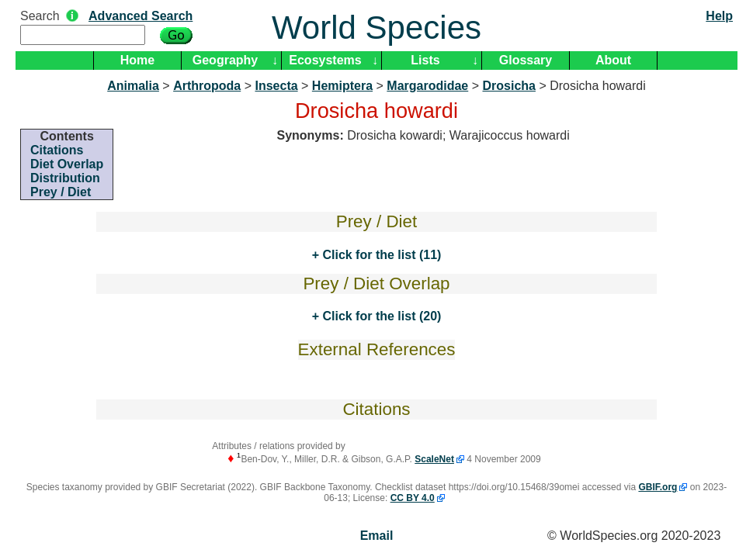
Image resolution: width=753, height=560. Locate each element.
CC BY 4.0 (413, 498)
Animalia (133, 86)
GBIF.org (658, 487)
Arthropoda (207, 86)
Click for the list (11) (380, 255)
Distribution (65, 178)
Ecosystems (325, 60)
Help (719, 16)
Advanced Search (141, 16)
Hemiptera (342, 86)
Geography (225, 60)
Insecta (276, 86)
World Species (376, 28)
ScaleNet (434, 459)
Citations (57, 150)
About (613, 60)
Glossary (526, 60)
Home (137, 60)
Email (377, 536)
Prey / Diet (61, 192)
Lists (425, 60)
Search (40, 16)
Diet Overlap (67, 164)
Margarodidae (427, 86)
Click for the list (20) (380, 316)
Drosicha (508, 86)
